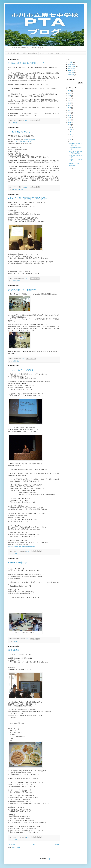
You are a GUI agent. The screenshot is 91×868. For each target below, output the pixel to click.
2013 (70, 123)
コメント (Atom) (16, 848)
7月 (71, 139)
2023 (70, 98)
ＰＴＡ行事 (71, 68)
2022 (70, 101)
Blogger (49, 859)
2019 (70, 108)
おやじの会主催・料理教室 (22, 290)
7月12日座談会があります (22, 132)
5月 (71, 169)
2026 (70, 91)
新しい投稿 (12, 845)
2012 (70, 125)
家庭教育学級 (17, 281)
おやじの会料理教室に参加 (23, 142)
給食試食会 (14, 650)
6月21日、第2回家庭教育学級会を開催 (28, 198)
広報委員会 (16, 361)
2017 (70, 113)
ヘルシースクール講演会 (21, 370)
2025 (70, 93)
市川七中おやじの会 (47, 53)
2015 (70, 118)
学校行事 (70, 71)
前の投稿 (57, 845)
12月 (71, 129)
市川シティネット (62, 53)
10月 (71, 134)
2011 (70, 127)
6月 (71, 142)
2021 (70, 103)
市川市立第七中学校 (13, 53)
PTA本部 (15, 123)
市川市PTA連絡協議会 (30, 53)
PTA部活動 (71, 75)
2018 (70, 110)
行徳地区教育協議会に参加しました (27, 63)
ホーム (35, 845)
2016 (70, 115)
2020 (70, 106)
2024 (70, 96)
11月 (71, 132)
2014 (70, 120)
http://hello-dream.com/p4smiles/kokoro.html (22, 546)
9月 (71, 137)
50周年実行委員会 (30, 140)
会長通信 (20, 189)
